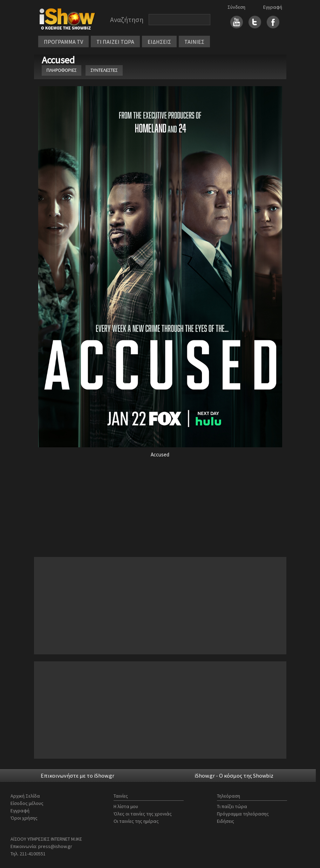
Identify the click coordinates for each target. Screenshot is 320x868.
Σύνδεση (236, 7)
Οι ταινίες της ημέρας (136, 821)
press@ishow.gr (55, 846)
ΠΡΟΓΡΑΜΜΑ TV (63, 42)
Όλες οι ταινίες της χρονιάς (143, 814)
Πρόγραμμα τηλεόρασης (243, 814)
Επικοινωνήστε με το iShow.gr (77, 776)
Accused (59, 60)
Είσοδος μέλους (27, 803)
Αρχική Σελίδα (25, 796)
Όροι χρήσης (24, 818)
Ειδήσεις (226, 821)
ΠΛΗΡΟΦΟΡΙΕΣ (62, 70)
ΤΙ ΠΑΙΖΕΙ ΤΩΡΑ (115, 42)
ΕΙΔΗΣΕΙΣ (159, 42)
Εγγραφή (273, 7)
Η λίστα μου (126, 806)
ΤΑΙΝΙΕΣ (194, 42)
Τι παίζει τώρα (232, 806)
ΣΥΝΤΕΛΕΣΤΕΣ (104, 70)
